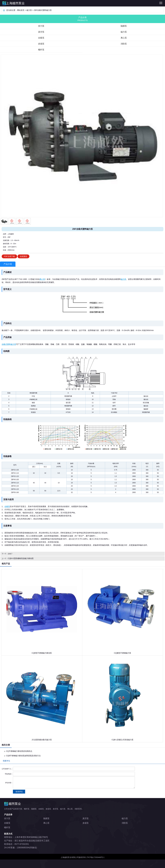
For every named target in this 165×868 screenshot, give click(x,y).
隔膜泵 (124, 26)
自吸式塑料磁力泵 (9, 344)
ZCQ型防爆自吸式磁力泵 (42, 740)
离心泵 (124, 38)
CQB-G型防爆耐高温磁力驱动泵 (21, 558)
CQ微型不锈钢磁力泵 (123, 653)
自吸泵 (41, 38)
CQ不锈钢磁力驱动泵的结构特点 (19, 751)
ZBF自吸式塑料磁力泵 (43, 10)
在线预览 (23, 256)
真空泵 (41, 32)
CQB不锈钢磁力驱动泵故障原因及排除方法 (23, 756)
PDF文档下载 (9, 256)
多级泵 (41, 44)
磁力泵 (29, 10)
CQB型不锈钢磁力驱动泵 (42, 653)
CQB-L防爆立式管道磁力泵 (123, 740)
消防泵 (124, 44)
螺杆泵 (41, 50)
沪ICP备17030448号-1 (95, 857)
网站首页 (21, 10)
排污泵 (43, 3)
